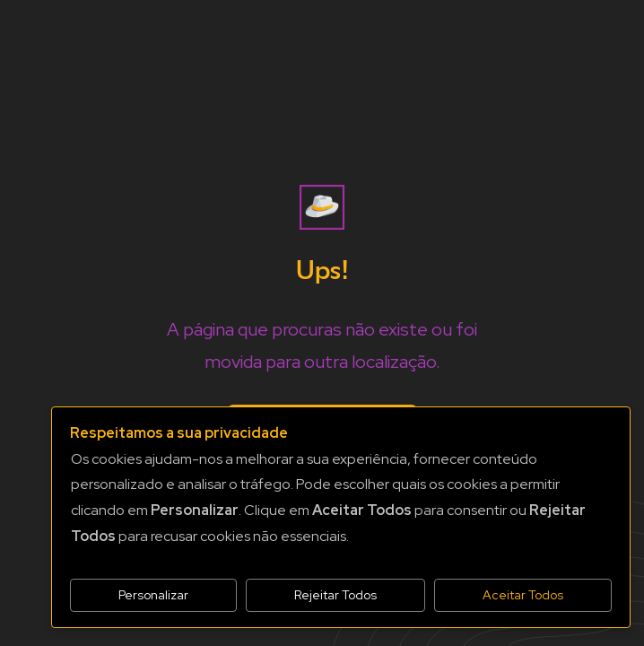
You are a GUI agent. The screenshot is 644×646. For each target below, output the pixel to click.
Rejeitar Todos (335, 595)
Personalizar (153, 595)
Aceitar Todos (523, 595)
